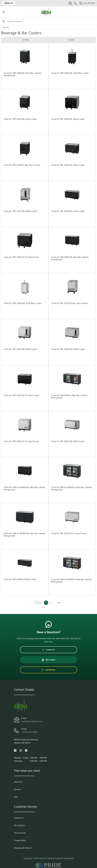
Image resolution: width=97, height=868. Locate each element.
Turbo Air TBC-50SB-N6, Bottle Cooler (68, 165)
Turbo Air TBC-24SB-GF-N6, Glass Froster (22, 165)
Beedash (70, 858)
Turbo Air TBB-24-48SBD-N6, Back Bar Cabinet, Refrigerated (25, 488)
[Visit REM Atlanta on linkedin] (15, 750)
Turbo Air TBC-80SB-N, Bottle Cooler (20, 579)
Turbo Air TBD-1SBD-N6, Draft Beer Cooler (70, 73)
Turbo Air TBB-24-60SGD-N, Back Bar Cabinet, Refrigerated (72, 581)
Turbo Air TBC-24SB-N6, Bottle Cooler (20, 119)
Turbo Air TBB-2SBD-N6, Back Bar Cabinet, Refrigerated (70, 258)
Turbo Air (6, 27)
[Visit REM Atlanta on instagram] (21, 750)
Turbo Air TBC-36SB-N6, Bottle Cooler (68, 119)
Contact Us (9, 3)
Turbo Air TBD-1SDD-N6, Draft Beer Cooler (23, 303)
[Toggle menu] (4, 12)
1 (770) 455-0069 (29, 732)
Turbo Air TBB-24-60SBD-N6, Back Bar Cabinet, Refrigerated (25, 535)
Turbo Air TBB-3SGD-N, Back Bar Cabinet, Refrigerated (70, 396)
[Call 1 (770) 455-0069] (76, 3)
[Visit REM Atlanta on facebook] (26, 750)
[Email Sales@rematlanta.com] (70, 3)
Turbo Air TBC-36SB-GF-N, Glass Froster (21, 257)
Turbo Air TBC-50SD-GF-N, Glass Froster (69, 533)
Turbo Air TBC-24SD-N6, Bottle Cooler (20, 211)
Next (59, 603)
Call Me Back (87, 3)
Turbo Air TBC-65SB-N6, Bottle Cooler (68, 211)
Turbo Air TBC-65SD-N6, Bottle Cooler (68, 441)
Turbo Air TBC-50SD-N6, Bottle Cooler (68, 349)
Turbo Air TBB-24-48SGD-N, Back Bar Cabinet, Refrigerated (72, 488)
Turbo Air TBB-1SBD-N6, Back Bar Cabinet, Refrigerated (23, 74)
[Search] (48, 21)
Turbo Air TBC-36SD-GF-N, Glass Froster (21, 441)
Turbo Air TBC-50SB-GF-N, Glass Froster (21, 395)
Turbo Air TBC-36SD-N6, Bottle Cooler (20, 349)
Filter (26, 40)
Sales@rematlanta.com (32, 721)
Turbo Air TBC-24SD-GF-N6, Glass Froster (70, 303)
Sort (71, 40)
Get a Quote (48, 660)
